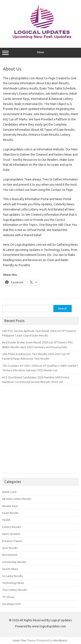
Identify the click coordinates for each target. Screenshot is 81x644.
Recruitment (10, 555)
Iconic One (19, 640)
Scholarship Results (14, 562)
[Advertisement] (40, 431)
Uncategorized (11, 604)
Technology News (13, 583)
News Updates (11, 534)
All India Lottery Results (17, 499)
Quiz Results (10, 548)
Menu (40, 53)
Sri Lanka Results (13, 576)
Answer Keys (10, 506)
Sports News (10, 569)
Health (6, 520)
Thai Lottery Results (15, 590)
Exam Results (10, 513)
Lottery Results (12, 527)
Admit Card (9, 492)
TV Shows (8, 597)
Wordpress (60, 640)
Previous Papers (12, 541)
